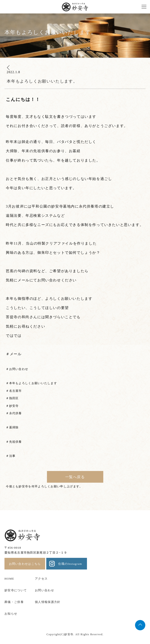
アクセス (41, 579)
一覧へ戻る (75, 477)
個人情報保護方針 (48, 602)
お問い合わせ (44, 590)
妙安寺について (16, 590)
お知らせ (11, 614)
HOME (9, 579)
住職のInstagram (70, 564)
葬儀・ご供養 (14, 602)
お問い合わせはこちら (25, 564)
